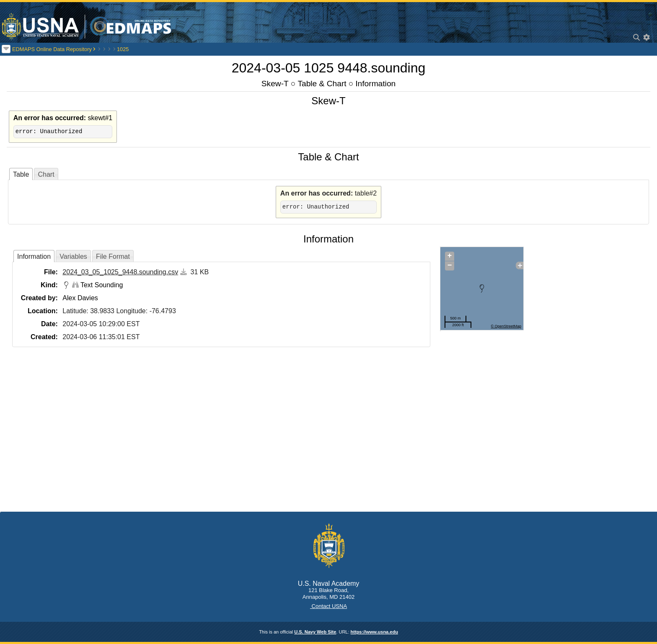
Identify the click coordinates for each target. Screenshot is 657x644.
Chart (46, 174)
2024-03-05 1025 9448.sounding (329, 68)
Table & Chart (322, 84)
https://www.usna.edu (374, 632)
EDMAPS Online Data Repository (52, 49)
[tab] (21, 174)
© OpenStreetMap (506, 326)
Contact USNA (328, 606)
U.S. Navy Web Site (315, 632)
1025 (123, 49)
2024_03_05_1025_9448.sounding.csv (120, 272)
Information (375, 84)
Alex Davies (80, 298)
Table (21, 174)
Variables (73, 256)
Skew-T (275, 84)
